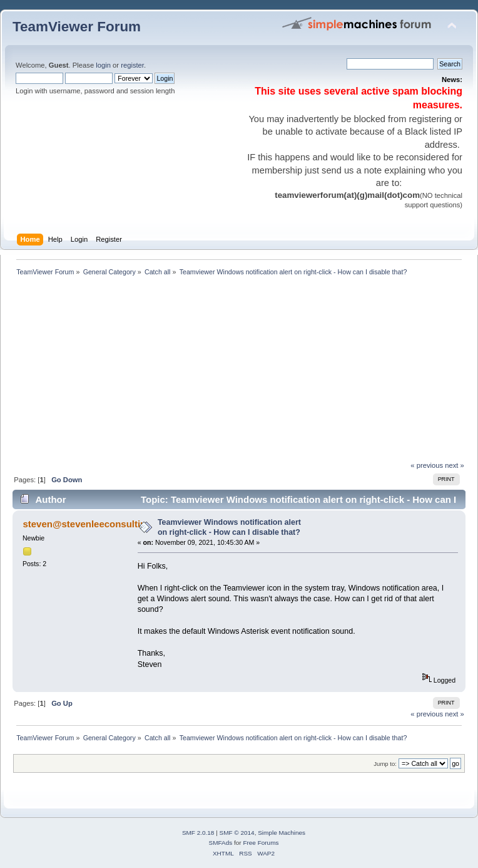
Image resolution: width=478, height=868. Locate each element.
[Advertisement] (186, 372)
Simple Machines (282, 833)
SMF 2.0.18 (198, 833)
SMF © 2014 (237, 833)
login (103, 65)
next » (455, 465)
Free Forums (261, 843)
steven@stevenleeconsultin (84, 524)
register (132, 65)
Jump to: (385, 764)
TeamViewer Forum (77, 27)
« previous (427, 465)
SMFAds (221, 843)
